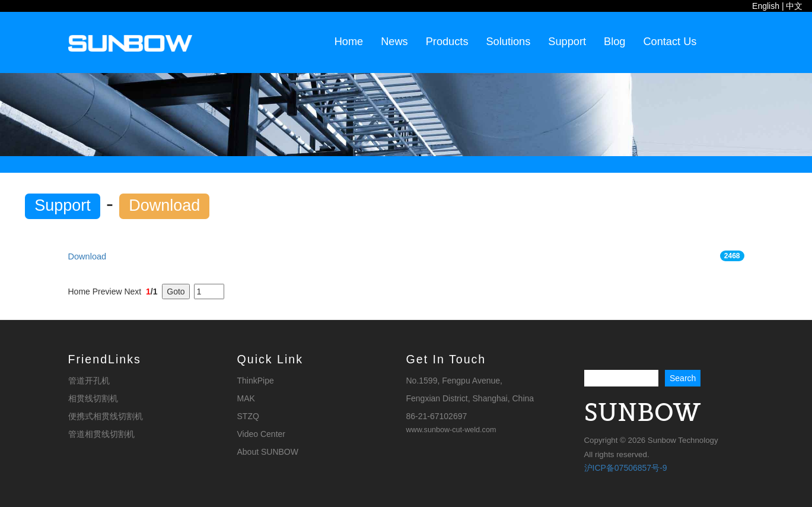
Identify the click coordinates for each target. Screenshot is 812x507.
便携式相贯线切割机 (106, 416)
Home (349, 42)
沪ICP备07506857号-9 (626, 468)
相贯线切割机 (93, 398)
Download (87, 256)
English (766, 6)
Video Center (261, 434)
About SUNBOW (268, 452)
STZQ (248, 416)
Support (567, 42)
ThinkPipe (256, 381)
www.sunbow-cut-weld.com (451, 430)
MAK (246, 398)
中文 (794, 6)
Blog (614, 42)
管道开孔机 (89, 381)
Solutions (508, 42)
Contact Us (670, 42)
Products (447, 42)
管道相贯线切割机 (101, 434)
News (394, 42)
